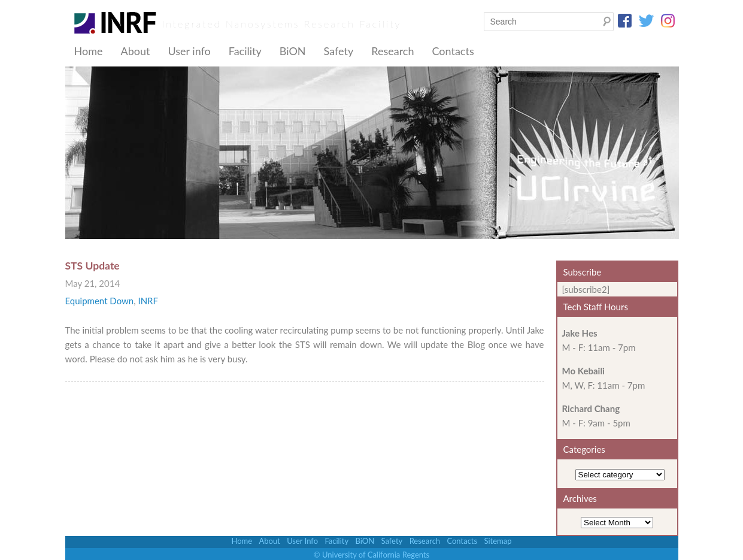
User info (189, 51)
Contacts (453, 51)
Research (392, 51)
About (135, 51)
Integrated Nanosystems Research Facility (282, 24)
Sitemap (498, 541)
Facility (245, 51)
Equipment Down (100, 301)
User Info (302, 541)
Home (89, 51)
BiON (293, 51)
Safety (339, 51)
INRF (148, 301)
